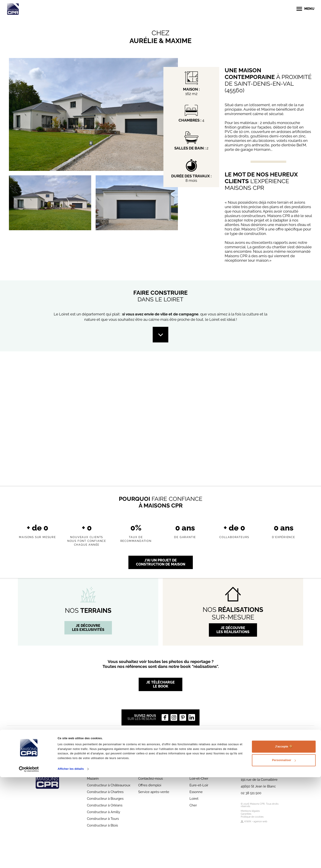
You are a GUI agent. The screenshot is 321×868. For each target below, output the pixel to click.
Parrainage (146, 772)
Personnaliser (284, 851)
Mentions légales (250, 811)
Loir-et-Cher (199, 779)
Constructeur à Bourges (105, 799)
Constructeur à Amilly (104, 812)
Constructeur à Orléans (105, 805)
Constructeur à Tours (103, 819)
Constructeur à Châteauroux (109, 785)
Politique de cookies (252, 817)
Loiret (194, 799)
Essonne (196, 792)
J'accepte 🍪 (284, 837)
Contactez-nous (150, 779)
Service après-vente (154, 792)
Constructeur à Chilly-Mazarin (104, 777)
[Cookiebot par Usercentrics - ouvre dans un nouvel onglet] (29, 860)
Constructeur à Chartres (105, 792)
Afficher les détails (71, 860)
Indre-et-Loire (200, 772)
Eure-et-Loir (199, 785)
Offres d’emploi (150, 785)
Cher (193, 805)
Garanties (246, 814)
